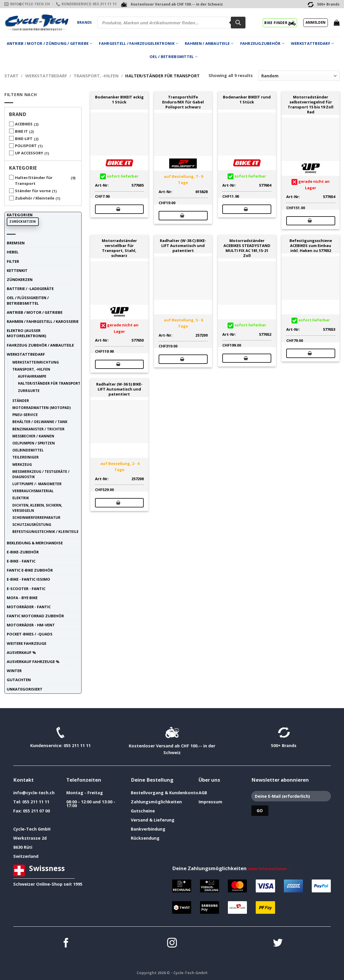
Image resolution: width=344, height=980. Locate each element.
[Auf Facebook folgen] (66, 944)
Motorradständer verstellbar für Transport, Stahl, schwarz (119, 248)
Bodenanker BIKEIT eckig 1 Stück (119, 100)
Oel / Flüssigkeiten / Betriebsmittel (28, 300)
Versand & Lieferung (153, 820)
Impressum (210, 802)
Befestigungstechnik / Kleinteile (45, 531)
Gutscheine (143, 811)
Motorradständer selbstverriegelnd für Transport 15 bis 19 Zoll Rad (311, 104)
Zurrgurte (29, 391)
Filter (13, 261)
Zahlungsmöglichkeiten (156, 802)
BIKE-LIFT (24, 139)
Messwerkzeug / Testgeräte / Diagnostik (41, 474)
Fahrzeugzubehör (262, 44)
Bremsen (16, 243)
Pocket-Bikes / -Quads (30, 634)
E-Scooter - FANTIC (26, 589)
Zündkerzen (20, 279)
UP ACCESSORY (29, 153)
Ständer (21, 400)
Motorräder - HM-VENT (31, 625)
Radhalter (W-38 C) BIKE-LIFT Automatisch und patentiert (183, 246)
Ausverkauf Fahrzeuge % (33, 662)
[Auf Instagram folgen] (172, 944)
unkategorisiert (25, 689)
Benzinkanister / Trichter (38, 429)
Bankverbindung (148, 829)
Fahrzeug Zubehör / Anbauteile (40, 345)
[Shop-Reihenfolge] (299, 76)
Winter (14, 671)
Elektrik (21, 498)
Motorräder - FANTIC (29, 607)
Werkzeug (22, 464)
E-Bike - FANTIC (21, 561)
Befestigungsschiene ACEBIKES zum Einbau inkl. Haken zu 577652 (311, 246)
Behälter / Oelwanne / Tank (40, 422)
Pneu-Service (25, 415)
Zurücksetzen (23, 221)
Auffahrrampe (32, 376)
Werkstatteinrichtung (36, 362)
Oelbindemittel (28, 450)
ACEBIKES (24, 124)
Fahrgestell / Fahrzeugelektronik (139, 44)
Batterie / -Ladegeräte (30, 289)
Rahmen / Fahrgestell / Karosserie (43, 321)
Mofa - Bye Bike (22, 598)
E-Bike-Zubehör (23, 552)
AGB (203, 793)
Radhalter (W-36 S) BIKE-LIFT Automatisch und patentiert (119, 389)
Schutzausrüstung (32, 524)
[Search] (238, 23)
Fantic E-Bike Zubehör (30, 570)
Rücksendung (145, 838)
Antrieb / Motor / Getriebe (35, 312)
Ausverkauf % (21, 652)
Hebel (13, 252)
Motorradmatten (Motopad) (41, 408)
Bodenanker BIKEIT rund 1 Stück (247, 100)
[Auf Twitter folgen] (278, 944)
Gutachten (19, 680)
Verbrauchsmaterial (33, 491)
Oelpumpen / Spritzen (34, 443)
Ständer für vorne (33, 191)
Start (11, 76)
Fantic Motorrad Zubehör (35, 616)
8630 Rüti (23, 847)
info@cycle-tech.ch (34, 793)
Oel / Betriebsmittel (174, 57)
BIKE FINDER (280, 23)
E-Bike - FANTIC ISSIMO (28, 579)
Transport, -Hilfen (96, 76)
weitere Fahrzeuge (27, 643)
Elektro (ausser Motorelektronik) (26, 333)
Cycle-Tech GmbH (32, 829)
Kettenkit (17, 270)
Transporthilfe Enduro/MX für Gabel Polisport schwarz (183, 102)
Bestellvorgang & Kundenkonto (165, 793)
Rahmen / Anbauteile (209, 44)
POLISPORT (26, 146)
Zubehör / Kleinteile (35, 198)
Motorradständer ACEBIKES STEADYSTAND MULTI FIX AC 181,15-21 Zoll (247, 248)
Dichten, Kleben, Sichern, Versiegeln (37, 508)
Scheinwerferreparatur (36, 517)
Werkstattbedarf (312, 44)
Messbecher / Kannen (33, 436)
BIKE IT (21, 131)
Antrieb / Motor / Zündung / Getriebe (50, 44)
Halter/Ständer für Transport (34, 181)
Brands (84, 22)
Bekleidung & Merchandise (35, 543)
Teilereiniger (26, 457)
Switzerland (26, 856)
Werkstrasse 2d (30, 838)
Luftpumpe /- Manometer (37, 484)
